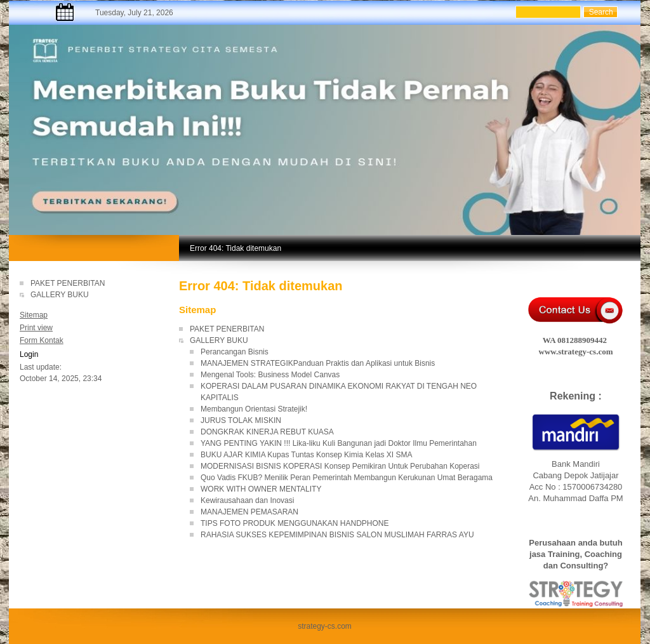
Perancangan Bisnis (235, 352)
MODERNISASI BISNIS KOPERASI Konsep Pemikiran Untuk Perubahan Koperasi (340, 466)
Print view (36, 328)
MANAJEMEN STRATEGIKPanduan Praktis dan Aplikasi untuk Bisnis (318, 363)
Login (29, 354)
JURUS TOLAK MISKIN (241, 420)
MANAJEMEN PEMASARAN (249, 512)
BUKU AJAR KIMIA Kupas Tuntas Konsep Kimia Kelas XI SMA (306, 455)
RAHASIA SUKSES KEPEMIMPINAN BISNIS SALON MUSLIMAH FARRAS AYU (337, 535)
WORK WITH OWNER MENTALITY (261, 489)
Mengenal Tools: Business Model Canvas (270, 375)
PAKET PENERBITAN (68, 283)
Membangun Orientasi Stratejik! (254, 409)
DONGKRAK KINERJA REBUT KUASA (267, 432)
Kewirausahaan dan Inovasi (247, 500)
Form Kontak (42, 340)
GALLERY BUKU (60, 295)
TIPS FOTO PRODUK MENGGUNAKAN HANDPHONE (295, 523)
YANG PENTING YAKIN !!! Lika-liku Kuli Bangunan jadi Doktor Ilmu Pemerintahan (339, 443)
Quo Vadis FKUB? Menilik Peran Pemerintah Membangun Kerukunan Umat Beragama (347, 478)
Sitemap (34, 315)
